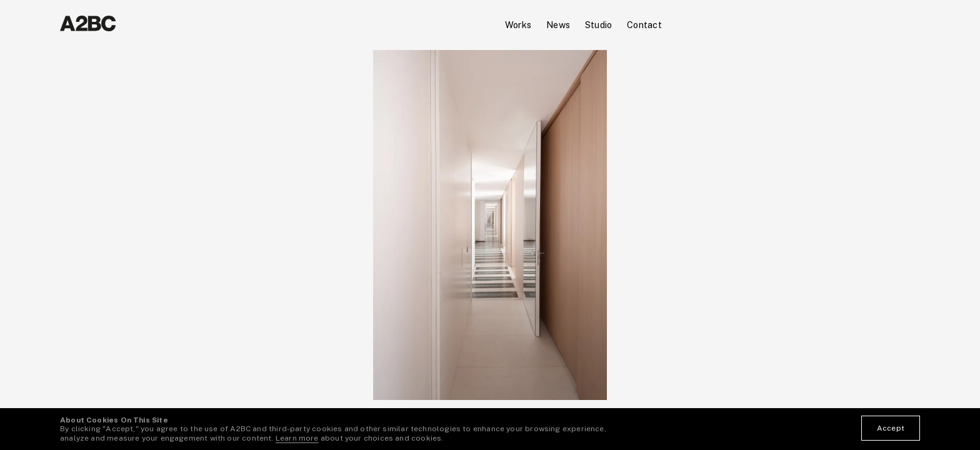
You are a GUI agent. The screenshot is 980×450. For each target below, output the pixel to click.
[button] (245, 225)
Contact (644, 25)
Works (518, 25)
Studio (598, 25)
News (558, 25)
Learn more (297, 438)
